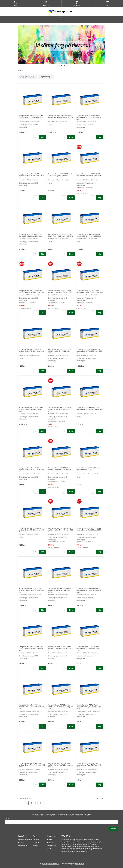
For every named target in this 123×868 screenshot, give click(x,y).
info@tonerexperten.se (25, 840)
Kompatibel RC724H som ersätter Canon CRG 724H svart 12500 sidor (89, 235)
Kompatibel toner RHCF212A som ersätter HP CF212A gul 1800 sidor (31, 117)
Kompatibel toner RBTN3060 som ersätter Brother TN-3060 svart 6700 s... (60, 530)
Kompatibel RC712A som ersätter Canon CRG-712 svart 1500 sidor (31, 235)
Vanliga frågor (23, 845)
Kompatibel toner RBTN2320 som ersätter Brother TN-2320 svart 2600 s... (32, 530)
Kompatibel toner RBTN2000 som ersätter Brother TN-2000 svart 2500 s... (60, 409)
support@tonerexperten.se (51, 864)
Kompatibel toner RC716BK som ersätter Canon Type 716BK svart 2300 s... (88, 649)
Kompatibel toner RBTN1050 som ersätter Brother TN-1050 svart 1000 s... (32, 351)
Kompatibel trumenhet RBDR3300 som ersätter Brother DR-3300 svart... (90, 175)
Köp (42, 137)
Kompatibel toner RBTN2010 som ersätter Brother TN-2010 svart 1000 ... (90, 408)
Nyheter (35, 845)
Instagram (36, 843)
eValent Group (80, 864)
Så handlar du (52, 845)
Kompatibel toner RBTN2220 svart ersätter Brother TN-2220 (88, 469)
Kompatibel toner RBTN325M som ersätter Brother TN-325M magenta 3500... (89, 590)
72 (32, 77)
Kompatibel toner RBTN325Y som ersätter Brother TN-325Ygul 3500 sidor (31, 649)
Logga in (46, 5)
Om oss (50, 848)
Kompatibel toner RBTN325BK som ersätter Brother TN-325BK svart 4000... (60, 590)
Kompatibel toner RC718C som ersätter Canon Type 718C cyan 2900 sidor (32, 765)
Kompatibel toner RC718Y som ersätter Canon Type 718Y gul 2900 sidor (89, 765)
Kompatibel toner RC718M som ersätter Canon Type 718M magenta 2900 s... (60, 765)
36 (27, 77)
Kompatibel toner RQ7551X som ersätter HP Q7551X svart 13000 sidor (90, 292)
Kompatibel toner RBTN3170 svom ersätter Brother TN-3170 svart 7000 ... (90, 529)
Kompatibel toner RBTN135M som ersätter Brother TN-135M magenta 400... (89, 117)
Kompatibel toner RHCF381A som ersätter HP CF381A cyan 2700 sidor (61, 117)
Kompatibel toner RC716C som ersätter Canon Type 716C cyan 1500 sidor (32, 707)
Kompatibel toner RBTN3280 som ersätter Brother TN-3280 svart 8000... (61, 292)
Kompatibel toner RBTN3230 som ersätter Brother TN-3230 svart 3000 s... (32, 590)
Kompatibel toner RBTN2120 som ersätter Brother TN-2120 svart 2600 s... (60, 470)
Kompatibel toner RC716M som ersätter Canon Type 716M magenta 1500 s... (60, 707)
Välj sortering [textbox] (45, 77)
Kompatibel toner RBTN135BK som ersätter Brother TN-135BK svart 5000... (60, 351)
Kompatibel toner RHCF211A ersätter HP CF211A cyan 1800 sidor (61, 175)
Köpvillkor (21, 843)
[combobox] (46, 77)
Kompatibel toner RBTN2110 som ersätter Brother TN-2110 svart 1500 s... (32, 470)
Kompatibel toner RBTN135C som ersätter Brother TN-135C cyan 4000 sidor (89, 351)
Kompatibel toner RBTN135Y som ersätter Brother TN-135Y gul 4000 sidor (31, 409)
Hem (20, 71)
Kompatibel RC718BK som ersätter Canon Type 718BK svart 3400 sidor (60, 235)
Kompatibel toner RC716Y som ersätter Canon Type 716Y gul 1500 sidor (89, 707)
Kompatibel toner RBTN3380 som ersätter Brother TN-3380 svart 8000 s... (60, 649)
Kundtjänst (51, 843)
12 (22, 77)
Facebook (36, 840)
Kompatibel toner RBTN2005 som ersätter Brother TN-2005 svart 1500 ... (32, 292)
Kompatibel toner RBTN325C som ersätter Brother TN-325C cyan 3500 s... (32, 176)
